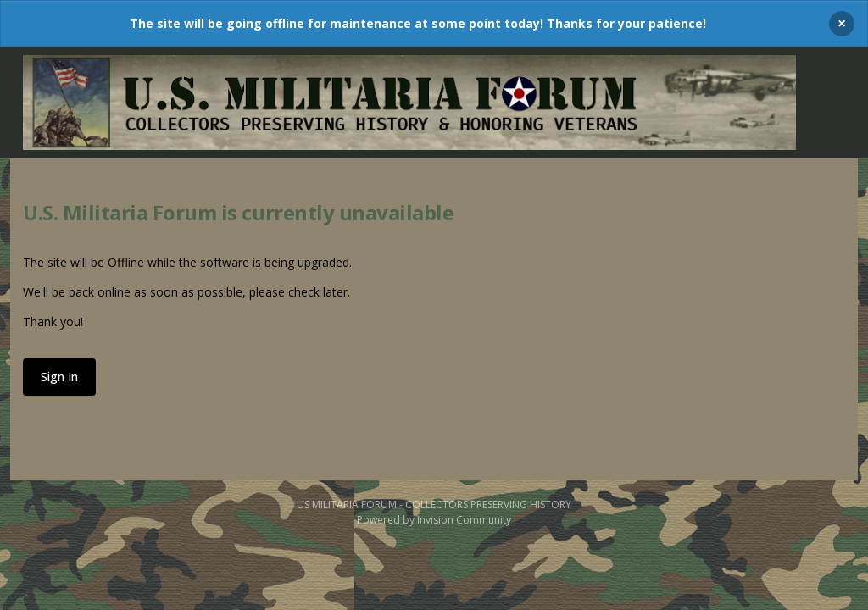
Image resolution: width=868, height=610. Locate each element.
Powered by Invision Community (434, 520)
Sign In (59, 377)
